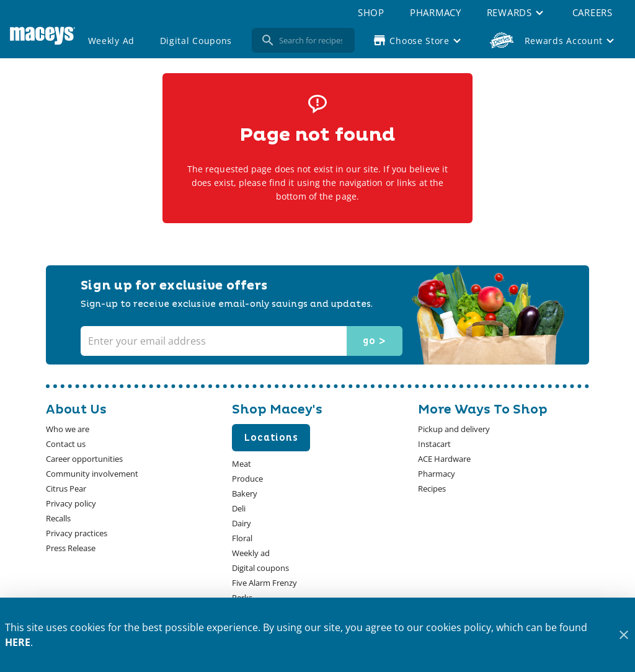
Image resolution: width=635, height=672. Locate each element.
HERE (18, 642)
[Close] (624, 635)
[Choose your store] (418, 40)
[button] (517, 12)
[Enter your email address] (240, 341)
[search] (312, 40)
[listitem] (68, 429)
